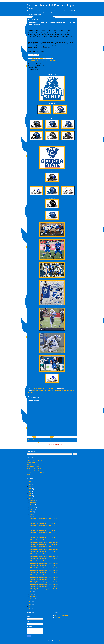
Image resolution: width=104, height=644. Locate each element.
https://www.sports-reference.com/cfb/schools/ (42, 60)
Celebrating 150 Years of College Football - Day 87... (44, 573)
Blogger (61, 641)
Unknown (57, 618)
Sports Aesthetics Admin (61, 616)
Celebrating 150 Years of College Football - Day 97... (44, 549)
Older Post (73, 440)
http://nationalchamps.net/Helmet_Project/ (41, 58)
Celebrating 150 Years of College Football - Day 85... (44, 577)
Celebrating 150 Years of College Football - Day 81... (44, 587)
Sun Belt (30, 393)
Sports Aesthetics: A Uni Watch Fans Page (44, 29)
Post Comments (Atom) (56, 444)
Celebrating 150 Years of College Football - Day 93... (44, 558)
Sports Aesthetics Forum (35, 15)
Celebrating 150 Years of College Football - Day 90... (44, 566)
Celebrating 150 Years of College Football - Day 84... (44, 580)
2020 (30, 496)
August (32, 510)
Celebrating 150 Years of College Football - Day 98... (44, 547)
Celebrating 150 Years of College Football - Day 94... (44, 556)
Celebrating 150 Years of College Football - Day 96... (44, 551)
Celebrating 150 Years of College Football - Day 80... (44, 589)
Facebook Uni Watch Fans (39, 391)
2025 (30, 484)
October (32, 505)
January (32, 599)
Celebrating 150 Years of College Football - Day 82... (44, 584)
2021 (30, 494)
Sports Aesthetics (69, 391)
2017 (30, 604)
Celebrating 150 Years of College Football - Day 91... (44, 563)
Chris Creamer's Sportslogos (35, 461)
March (32, 594)
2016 (30, 607)
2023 (30, 489)
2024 (30, 486)
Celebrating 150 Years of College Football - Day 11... (44, 519)
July (31, 512)
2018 (30, 602)
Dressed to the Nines (32, 463)
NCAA (62, 391)
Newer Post (32, 440)
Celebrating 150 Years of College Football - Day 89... (44, 568)
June (32, 514)
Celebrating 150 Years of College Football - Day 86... (44, 575)
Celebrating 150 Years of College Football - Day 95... (44, 554)
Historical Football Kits (33, 465)
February (33, 597)
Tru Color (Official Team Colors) (35, 473)
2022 (30, 491)
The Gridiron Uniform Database (35, 471)
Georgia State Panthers (53, 391)
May (31, 517)
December (33, 500)
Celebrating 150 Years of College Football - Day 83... (44, 582)
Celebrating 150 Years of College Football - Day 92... (44, 561)
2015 (30, 609)
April (31, 592)
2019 (30, 498)
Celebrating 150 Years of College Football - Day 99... (44, 544)
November (33, 503)
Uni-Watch (30, 475)
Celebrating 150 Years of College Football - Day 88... (44, 570)
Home (52, 440)
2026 (30, 482)
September (33, 507)
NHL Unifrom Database (33, 467)
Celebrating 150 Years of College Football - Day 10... (44, 521)
